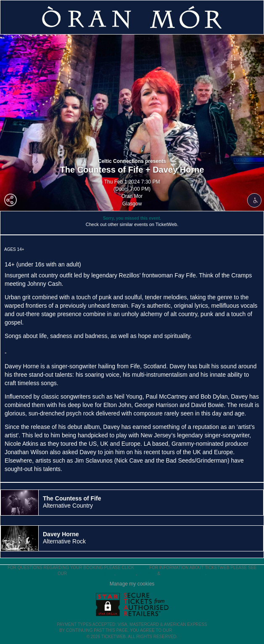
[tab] (132, 503)
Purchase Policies (183, 573)
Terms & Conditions (91, 573)
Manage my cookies (132, 584)
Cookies (126, 573)
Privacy (147, 573)
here (141, 568)
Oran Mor (132, 196)
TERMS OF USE (189, 630)
